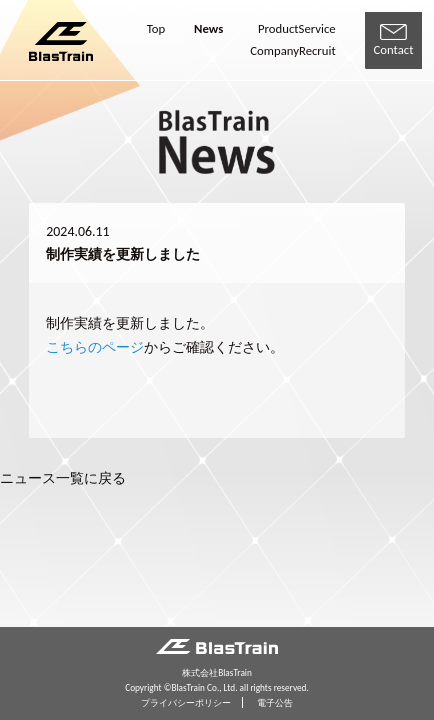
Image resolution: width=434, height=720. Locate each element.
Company (274, 51)
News (208, 29)
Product (278, 29)
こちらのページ (95, 347)
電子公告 (275, 702)
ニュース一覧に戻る (63, 478)
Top (156, 29)
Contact (394, 41)
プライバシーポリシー (186, 702)
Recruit (317, 51)
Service (317, 29)
